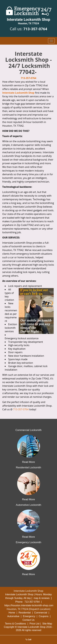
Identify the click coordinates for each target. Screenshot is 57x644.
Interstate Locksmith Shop (18, 93)
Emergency (29, 616)
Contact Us (28, 620)
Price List (35, 624)
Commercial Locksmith (29, 430)
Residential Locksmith (28, 467)
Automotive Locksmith (28, 505)
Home (12, 613)
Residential (25, 613)
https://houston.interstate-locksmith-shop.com (29, 605)
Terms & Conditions (15, 624)
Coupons (44, 616)
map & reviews (42, 598)
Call (28, 639)
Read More (28, 462)
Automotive (13, 616)
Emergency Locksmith (28, 542)
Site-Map (47, 624)
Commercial (41, 613)
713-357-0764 (35, 29)
